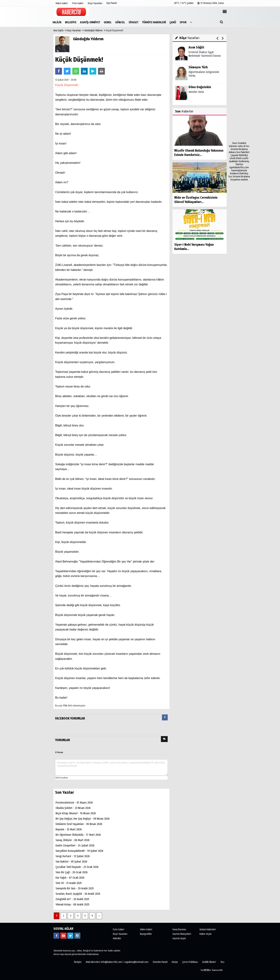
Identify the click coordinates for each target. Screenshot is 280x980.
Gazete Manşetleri (182, 934)
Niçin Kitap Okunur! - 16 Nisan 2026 (76, 813)
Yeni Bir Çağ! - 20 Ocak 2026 (72, 872)
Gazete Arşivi (179, 938)
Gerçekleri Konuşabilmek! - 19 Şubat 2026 (79, 851)
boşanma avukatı (239, 180)
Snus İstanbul (239, 143)
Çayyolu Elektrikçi (239, 155)
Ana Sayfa (58, 30)
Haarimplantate (239, 170)
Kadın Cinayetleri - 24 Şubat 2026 (75, 845)
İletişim (78, 962)
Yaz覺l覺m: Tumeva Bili (212, 970)
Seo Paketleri (243, 152)
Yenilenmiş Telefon (242, 163)
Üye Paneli (112, 3)
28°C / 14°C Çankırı (184, 3)
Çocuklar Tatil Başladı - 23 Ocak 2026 (77, 867)
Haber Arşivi (205, 934)
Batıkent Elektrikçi (239, 174)
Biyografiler (146, 934)
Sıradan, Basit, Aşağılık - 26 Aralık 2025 (78, 894)
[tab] (165, 718)
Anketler (117, 938)
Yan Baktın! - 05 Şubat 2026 (71, 862)
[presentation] (165, 717)
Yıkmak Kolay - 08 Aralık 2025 (72, 904)
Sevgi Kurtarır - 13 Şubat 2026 (73, 856)
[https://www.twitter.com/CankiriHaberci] (70, 936)
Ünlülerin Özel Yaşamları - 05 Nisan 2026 (79, 824)
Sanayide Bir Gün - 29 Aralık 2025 (75, 888)
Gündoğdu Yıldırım (94, 30)
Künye (175, 962)
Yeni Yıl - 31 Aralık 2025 (69, 883)
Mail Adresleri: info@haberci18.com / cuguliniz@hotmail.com (117, 962)
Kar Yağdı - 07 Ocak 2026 (70, 878)
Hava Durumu (179, 929)
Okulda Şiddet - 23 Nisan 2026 (73, 808)
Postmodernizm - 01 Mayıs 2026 (74, 803)
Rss (223, 962)
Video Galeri (146, 929)
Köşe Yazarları (74, 30)
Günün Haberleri (208, 929)
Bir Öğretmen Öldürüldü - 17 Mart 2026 (78, 835)
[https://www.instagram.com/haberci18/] (77, 936)
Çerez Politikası (190, 962)
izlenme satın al (237, 146)
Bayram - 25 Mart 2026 (69, 829)
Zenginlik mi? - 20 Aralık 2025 (72, 899)
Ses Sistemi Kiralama (239, 177)
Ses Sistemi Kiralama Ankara (239, 149)
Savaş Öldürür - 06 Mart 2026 (72, 840)
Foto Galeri (118, 929)
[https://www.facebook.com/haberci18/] (56, 936)
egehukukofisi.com (239, 167)
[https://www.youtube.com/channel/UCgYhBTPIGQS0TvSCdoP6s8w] (63, 936)
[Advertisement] (239, 88)
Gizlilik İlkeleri (209, 962)
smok (232, 158)
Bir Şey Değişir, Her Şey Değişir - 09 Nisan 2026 (82, 819)
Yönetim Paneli (160, 962)
